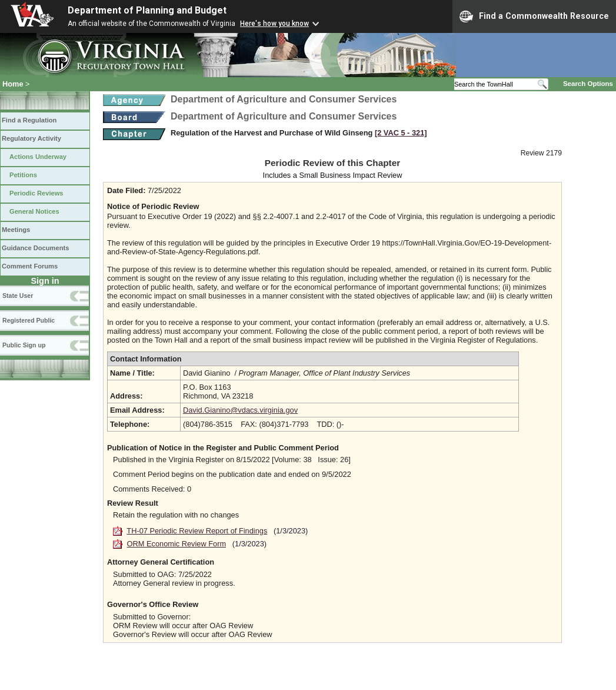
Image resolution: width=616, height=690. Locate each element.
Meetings (16, 230)
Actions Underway (38, 157)
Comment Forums (30, 266)
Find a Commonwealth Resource (534, 16)
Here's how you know (274, 24)
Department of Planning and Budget (147, 10)
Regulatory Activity (31, 138)
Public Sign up (24, 345)
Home (13, 84)
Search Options (588, 84)
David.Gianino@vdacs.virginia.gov (240, 410)
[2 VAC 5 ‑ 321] (401, 133)
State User (18, 296)
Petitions (23, 175)
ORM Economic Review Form (177, 544)
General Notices (34, 211)
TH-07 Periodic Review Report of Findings (197, 531)
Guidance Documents (35, 248)
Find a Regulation (29, 120)
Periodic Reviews (36, 193)
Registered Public (29, 320)
